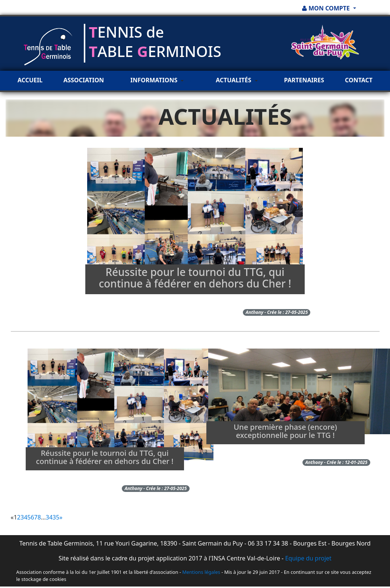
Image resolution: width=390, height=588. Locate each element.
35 (56, 517)
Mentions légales (201, 572)
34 (49, 517)
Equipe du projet (308, 558)
